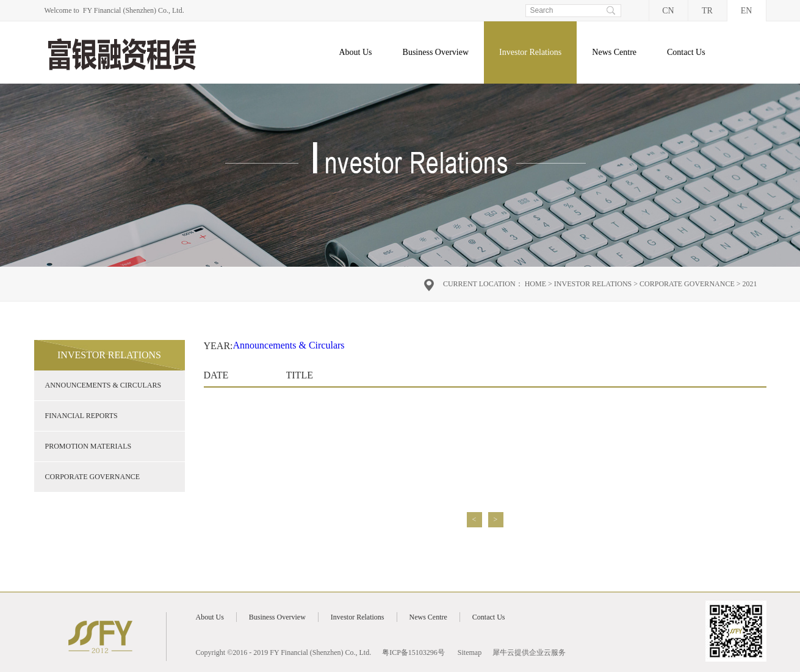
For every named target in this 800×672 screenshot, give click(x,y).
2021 (750, 284)
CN (668, 11)
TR (707, 11)
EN (747, 11)
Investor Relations (593, 284)
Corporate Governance (687, 284)
